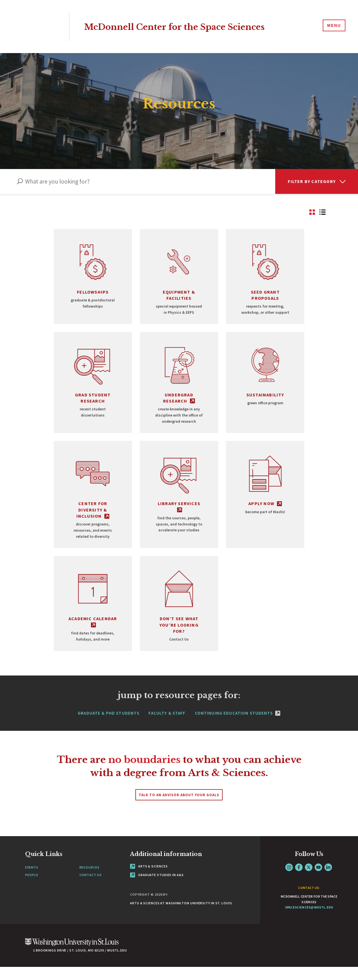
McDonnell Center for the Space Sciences (190, 26)
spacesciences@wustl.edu (309, 920)
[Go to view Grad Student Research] (93, 387)
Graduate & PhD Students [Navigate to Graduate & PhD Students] (109, 726)
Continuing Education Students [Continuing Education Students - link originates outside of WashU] (238, 726)
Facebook (299, 880)
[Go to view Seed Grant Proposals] (265, 278)
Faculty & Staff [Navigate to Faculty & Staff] (167, 726)
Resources (89, 880)
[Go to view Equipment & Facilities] (179, 278)
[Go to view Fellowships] (93, 278)
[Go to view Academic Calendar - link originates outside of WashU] (93, 615)
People (32, 888)
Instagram (289, 880)
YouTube (318, 880)
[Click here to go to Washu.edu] (72, 958)
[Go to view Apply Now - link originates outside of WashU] (265, 503)
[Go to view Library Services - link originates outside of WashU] (179, 503)
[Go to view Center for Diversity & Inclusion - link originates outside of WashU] (93, 503)
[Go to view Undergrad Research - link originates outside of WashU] (179, 387)
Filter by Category (312, 181)
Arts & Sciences (149, 879)
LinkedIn (328, 880)
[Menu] (333, 26)
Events (32, 880)
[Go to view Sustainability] (265, 387)
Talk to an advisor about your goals (179, 808)
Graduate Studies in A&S (157, 888)
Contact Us (91, 888)
